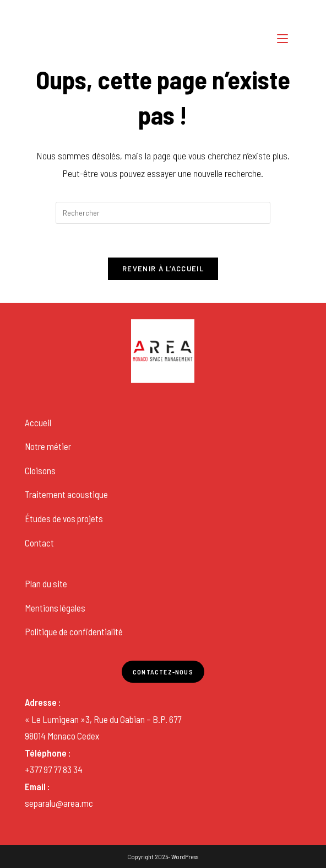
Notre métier (48, 446)
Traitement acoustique (66, 494)
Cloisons (40, 470)
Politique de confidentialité (74, 631)
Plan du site (46, 583)
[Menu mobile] (284, 38)
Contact (39, 543)
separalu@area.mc (59, 803)
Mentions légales (55, 608)
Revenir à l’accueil (163, 269)
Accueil (38, 422)
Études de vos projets (64, 518)
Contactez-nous (163, 672)
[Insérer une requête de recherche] (163, 213)
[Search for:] (300, 38)
